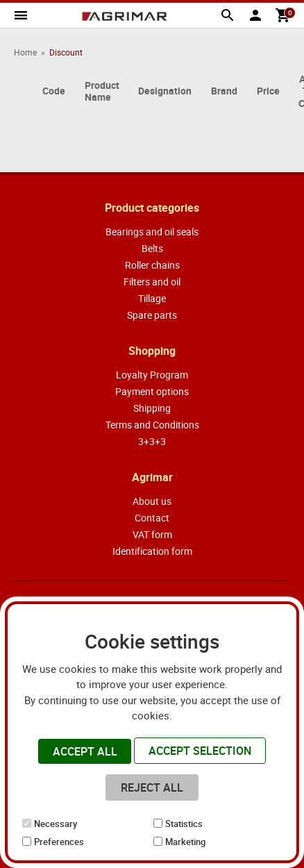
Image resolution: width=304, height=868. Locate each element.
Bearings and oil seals (152, 232)
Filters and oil (152, 282)
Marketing (185, 842)
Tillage (152, 298)
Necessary (56, 824)
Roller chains (152, 265)
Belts (152, 248)
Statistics (184, 824)
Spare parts (152, 315)
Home (25, 52)
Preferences (59, 842)
